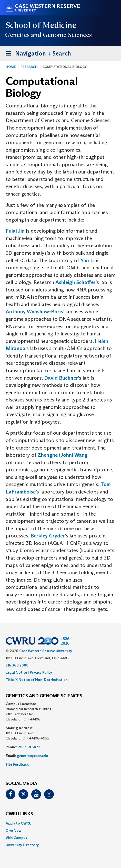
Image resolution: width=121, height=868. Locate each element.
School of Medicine (41, 25)
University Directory (22, 845)
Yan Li (88, 260)
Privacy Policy (41, 672)
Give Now (13, 830)
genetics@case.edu (32, 756)
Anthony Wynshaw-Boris (34, 312)
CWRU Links (19, 814)
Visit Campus (16, 838)
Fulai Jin (15, 231)
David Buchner (61, 378)
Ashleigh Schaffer (75, 282)
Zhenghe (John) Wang (63, 455)
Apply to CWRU (19, 823)
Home (11, 67)
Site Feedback (17, 764)
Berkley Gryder (48, 536)
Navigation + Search (37, 54)
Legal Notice (16, 672)
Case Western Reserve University (46, 651)
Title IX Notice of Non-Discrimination (37, 680)
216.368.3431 (29, 747)
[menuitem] (60, 823)
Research (29, 67)
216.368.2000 (17, 665)
